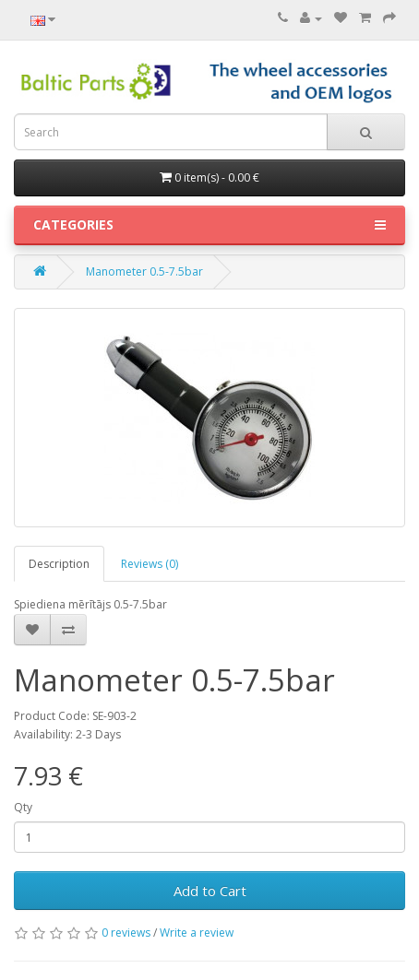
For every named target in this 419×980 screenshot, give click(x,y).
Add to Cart (210, 891)
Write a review (197, 933)
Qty (23, 807)
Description (59, 564)
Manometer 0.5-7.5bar (144, 272)
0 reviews (126, 933)
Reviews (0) (150, 564)
